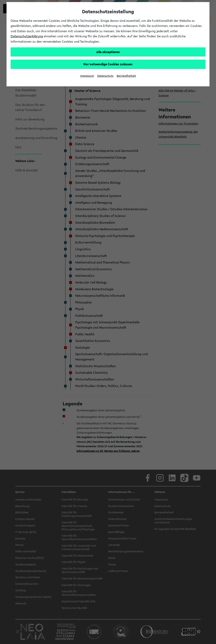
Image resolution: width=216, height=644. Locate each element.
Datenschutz (105, 76)
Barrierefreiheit (126, 76)
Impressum (87, 76)
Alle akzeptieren (108, 52)
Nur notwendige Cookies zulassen (108, 64)
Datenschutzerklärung (27, 36)
